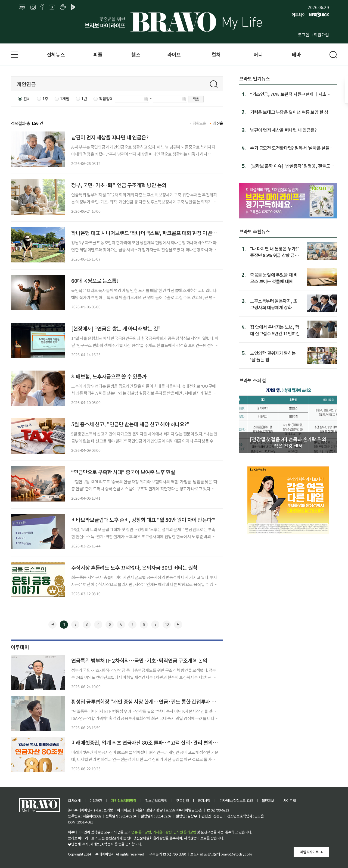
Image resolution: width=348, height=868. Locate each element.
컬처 (216, 54)
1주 (45, 99)
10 (167, 624)
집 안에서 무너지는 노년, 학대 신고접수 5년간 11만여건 (275, 330)
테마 (296, 54)
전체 (27, 99)
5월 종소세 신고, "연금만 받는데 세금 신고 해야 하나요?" (130, 424)
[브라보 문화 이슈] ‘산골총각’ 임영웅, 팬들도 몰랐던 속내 (290, 166)
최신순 (218, 123)
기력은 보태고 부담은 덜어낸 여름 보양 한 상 (289, 112)
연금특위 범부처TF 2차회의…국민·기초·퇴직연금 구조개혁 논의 (139, 660)
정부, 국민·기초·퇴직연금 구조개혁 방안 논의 (119, 185)
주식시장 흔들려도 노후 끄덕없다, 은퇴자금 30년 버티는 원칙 (134, 567)
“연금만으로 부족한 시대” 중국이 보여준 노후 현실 (123, 472)
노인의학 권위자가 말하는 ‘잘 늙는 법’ (273, 356)
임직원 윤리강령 (185, 832)
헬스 (136, 54)
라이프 (174, 54)
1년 (84, 99)
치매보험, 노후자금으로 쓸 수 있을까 (109, 376)
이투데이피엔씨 (103, 854)
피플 (98, 54)
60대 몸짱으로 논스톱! (95, 281)
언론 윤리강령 (141, 832)
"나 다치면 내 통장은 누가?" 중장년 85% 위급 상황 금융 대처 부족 (275, 252)
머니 (258, 54)
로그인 (304, 35)
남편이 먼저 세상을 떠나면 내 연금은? (110, 137)
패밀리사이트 (309, 852)
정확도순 (199, 123)
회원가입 (321, 35)
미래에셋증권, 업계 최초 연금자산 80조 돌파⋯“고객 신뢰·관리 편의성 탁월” (151, 742)
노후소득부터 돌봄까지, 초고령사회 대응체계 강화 (274, 304)
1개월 (65, 99)
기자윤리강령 (162, 832)
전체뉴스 (56, 54)
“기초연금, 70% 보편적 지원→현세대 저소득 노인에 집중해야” (290, 94)
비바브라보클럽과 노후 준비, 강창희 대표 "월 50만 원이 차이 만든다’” (143, 520)
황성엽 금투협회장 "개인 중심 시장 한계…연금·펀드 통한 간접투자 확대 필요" (152, 701)
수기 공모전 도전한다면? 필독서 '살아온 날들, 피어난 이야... (291, 148)
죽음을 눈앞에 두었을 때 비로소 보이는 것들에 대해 (274, 278)
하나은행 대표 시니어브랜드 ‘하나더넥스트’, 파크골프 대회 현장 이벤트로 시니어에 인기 (161, 233)
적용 (196, 99)
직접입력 (106, 99)
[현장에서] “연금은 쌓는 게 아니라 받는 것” (116, 328)
